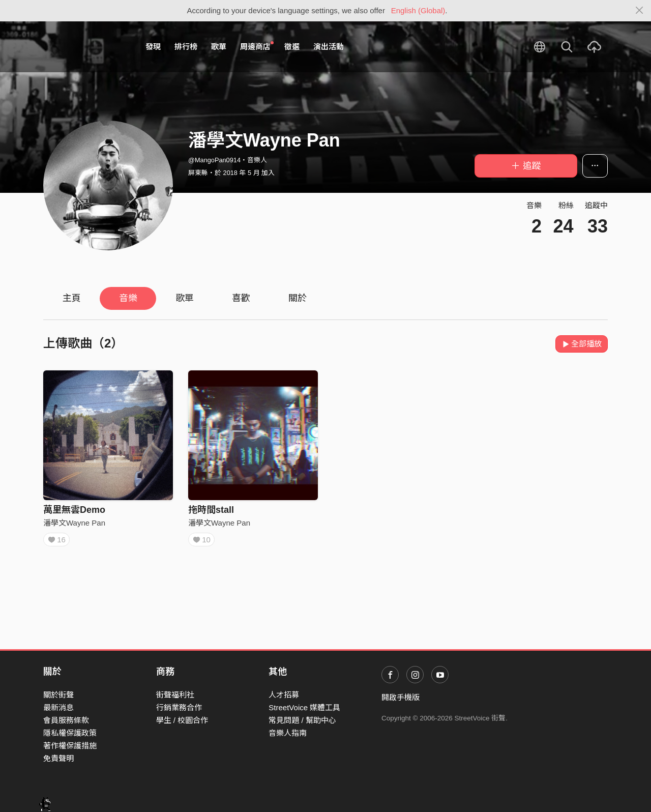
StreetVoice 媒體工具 (304, 707)
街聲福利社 (175, 695)
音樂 (128, 298)
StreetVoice (85, 47)
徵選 (292, 47)
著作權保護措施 (70, 746)
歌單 (219, 47)
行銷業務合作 (179, 707)
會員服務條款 (66, 720)
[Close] (640, 11)
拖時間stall (211, 510)
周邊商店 (257, 46)
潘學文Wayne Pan (74, 523)
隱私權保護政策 (70, 733)
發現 (153, 47)
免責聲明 (58, 758)
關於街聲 (58, 695)
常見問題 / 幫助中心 (302, 720)
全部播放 (582, 344)
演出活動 (329, 47)
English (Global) (418, 10)
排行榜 (186, 47)
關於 (298, 298)
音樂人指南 (288, 733)
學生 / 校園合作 (182, 720)
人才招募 (284, 695)
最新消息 (58, 707)
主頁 (72, 298)
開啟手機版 (401, 697)
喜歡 (241, 298)
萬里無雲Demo (74, 510)
